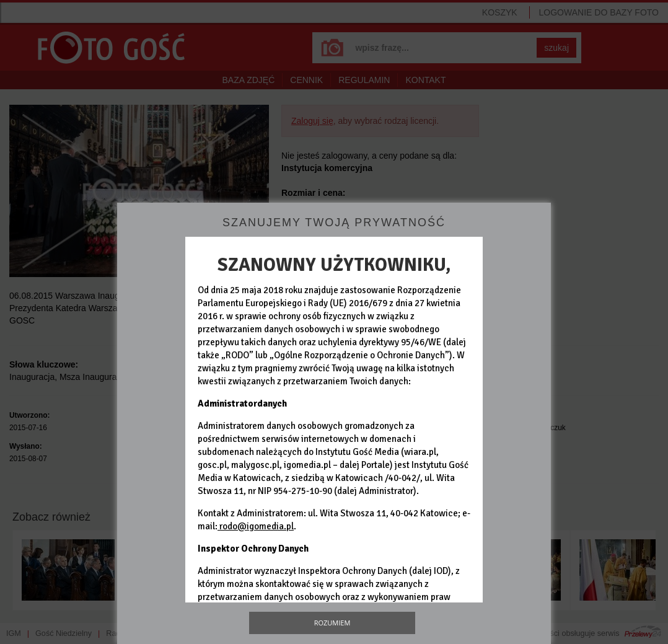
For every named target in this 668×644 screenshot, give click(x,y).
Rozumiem (332, 623)
